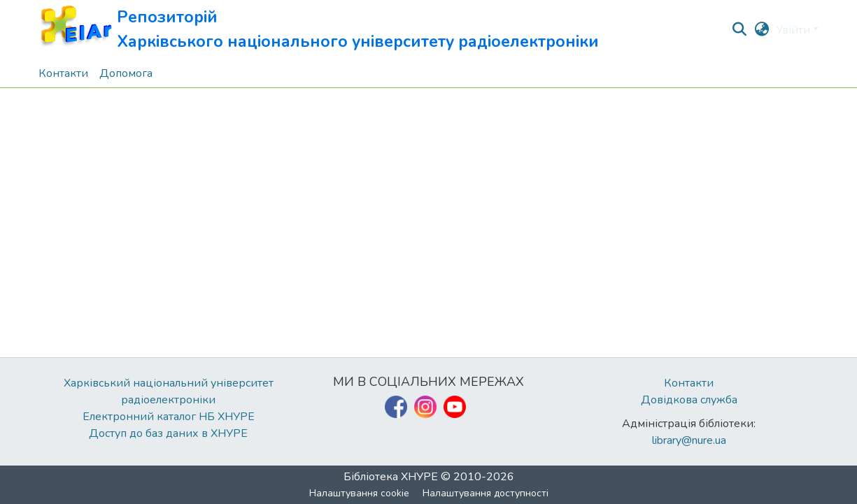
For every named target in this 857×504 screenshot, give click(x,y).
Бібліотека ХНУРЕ (391, 477)
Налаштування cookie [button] (359, 493)
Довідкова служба (689, 400)
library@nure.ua (689, 440)
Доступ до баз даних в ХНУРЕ (168, 433)
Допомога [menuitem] (126, 73)
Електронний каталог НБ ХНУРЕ (169, 417)
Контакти (689, 383)
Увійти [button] (794, 30)
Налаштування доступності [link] (486, 493)
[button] (319, 30)
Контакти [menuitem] (63, 73)
